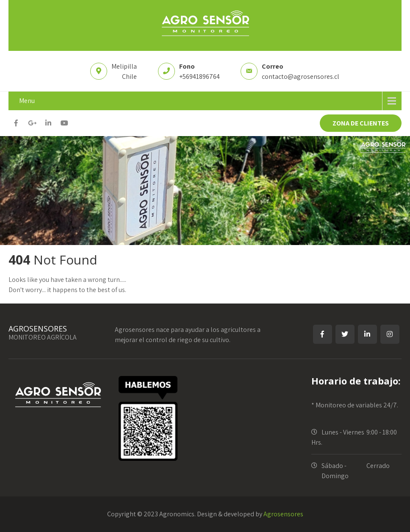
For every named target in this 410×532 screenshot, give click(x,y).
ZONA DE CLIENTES (361, 123)
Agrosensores (283, 514)
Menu (27, 101)
